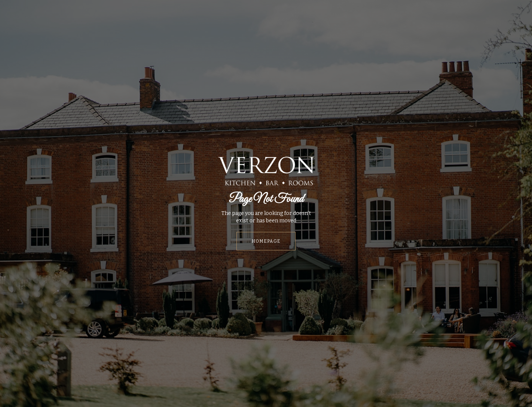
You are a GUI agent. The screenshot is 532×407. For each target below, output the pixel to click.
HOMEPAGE (266, 241)
